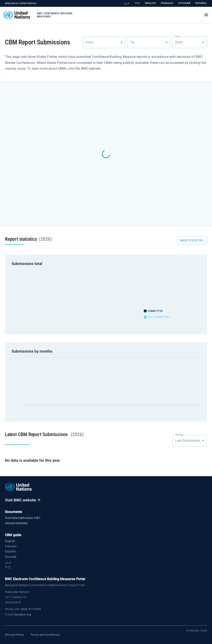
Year (177, 36)
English (150, 3)
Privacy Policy (14, 635)
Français (167, 3)
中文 (137, 3)
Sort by (179, 435)
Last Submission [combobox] (188, 441)
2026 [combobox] (179, 42)
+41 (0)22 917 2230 (28, 609)
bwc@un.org (23, 614)
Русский (185, 3)
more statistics (192, 240)
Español (201, 3)
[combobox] (104, 42)
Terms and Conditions (45, 635)
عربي (127, 3)
